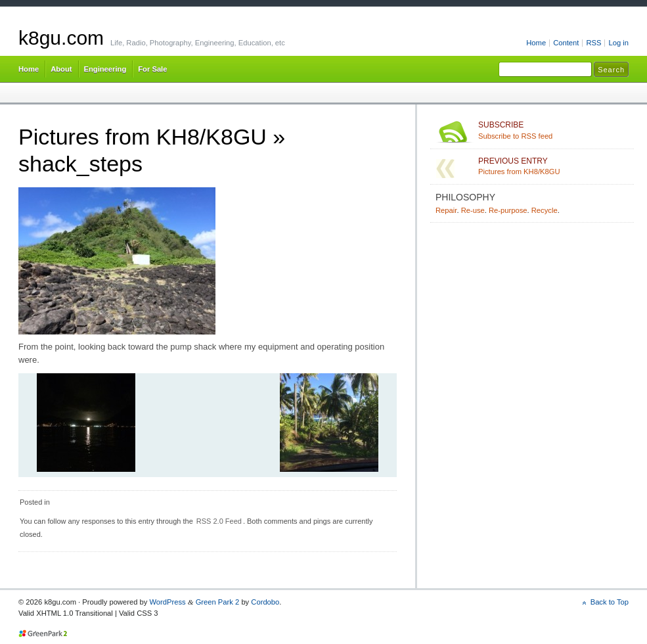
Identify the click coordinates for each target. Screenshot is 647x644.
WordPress (167, 602)
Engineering (105, 69)
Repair (446, 210)
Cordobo (265, 602)
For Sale (152, 69)
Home (536, 43)
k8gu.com (61, 38)
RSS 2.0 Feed (219, 521)
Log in (618, 43)
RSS (593, 43)
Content (566, 43)
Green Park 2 (218, 602)
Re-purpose (508, 210)
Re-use (473, 210)
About (61, 69)
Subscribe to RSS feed (553, 130)
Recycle (545, 210)
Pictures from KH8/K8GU (143, 137)
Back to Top (610, 602)
